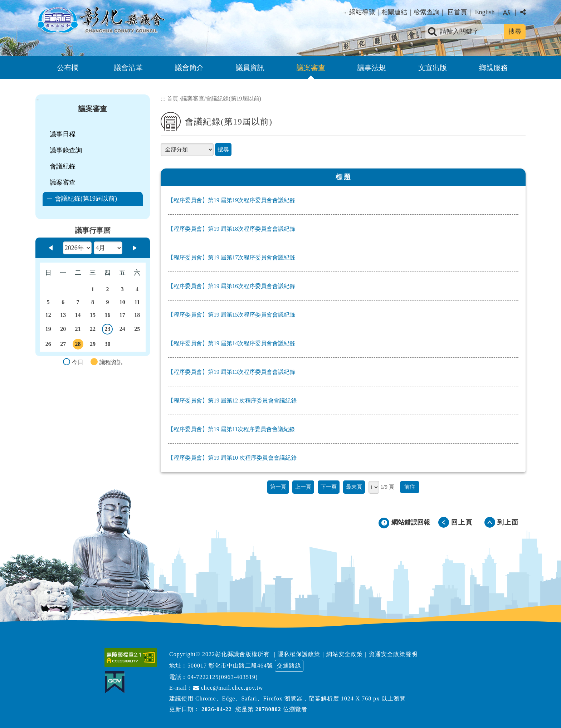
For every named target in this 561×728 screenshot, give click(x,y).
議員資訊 (250, 68)
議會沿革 (128, 68)
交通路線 (289, 666)
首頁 (172, 99)
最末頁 (354, 487)
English (485, 12)
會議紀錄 (63, 166)
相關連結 (394, 12)
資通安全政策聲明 (393, 654)
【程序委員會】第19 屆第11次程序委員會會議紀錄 (231, 429)
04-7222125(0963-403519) (223, 677)
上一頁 (303, 487)
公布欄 (68, 68)
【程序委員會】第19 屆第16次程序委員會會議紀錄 (231, 286)
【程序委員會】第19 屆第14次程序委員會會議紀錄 (231, 343)
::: (345, 13)
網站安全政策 (345, 654)
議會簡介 (189, 68)
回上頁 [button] (462, 522)
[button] (280, 619)
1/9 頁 (387, 487)
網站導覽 (362, 12)
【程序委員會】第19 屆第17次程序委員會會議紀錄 (231, 257)
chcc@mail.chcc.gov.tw (228, 688)
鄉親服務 (493, 68)
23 (108, 330)
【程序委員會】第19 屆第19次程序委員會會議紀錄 (231, 200)
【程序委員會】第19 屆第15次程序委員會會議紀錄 (231, 315)
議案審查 (311, 68)
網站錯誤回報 (411, 522)
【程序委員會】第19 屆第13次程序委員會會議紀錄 (231, 372)
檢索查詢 (426, 12)
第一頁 (278, 487)
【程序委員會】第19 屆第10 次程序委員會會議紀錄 (232, 458)
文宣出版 (433, 68)
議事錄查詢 (66, 150)
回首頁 (457, 12)
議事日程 (63, 134)
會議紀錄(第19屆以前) (86, 199)
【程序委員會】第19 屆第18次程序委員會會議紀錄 (231, 229)
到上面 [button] (508, 522)
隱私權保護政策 (299, 654)
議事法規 (372, 68)
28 (78, 345)
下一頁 (329, 487)
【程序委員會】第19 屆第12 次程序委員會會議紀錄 (232, 400)
